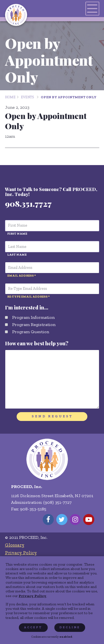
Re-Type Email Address (27, 296)
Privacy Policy (32, 596)
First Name (17, 234)
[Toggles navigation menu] (92, 9)
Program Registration (34, 324)
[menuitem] (50, 545)
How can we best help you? (37, 343)
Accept (33, 627)
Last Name (17, 255)
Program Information (33, 317)
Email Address (21, 275)
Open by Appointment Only (69, 97)
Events (27, 97)
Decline (70, 627)
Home (10, 97)
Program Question (31, 332)
